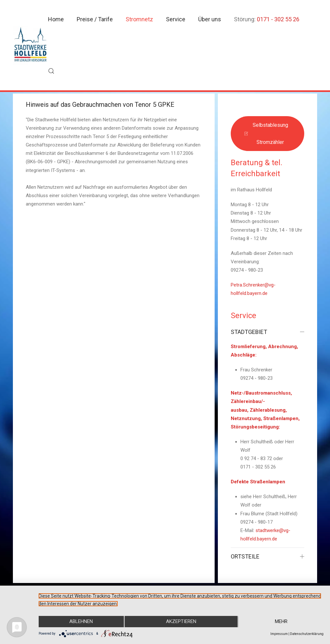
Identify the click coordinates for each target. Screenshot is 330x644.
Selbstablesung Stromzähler (266, 134)
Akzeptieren (181, 622)
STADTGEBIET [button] (267, 332)
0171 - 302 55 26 (278, 19)
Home (56, 19)
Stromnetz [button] (139, 19)
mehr (281, 622)
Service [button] (176, 19)
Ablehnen (81, 622)
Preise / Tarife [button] (95, 19)
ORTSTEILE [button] (267, 556)
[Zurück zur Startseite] (30, 45)
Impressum (279, 634)
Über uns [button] (210, 19)
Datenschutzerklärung (307, 634)
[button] (51, 71)
